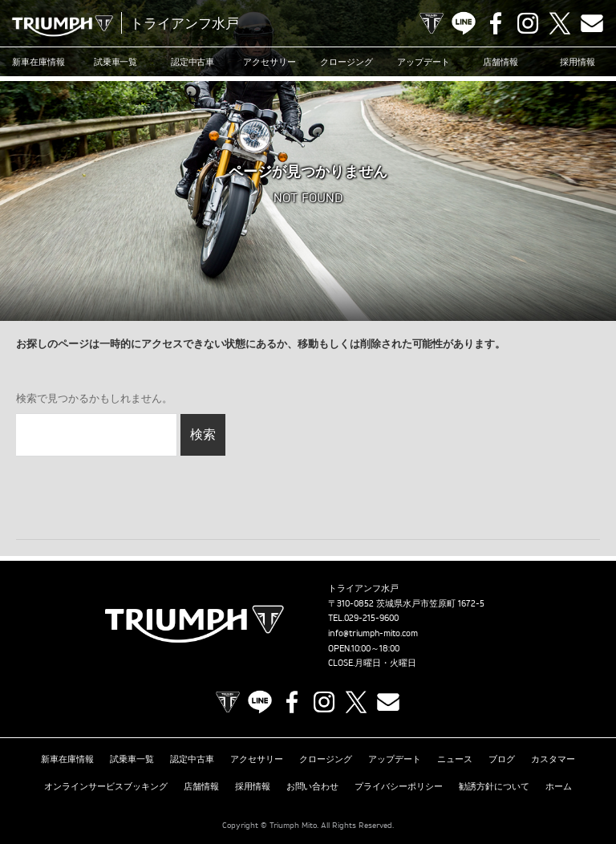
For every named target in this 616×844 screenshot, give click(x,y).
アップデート (423, 62)
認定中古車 (193, 62)
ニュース (455, 758)
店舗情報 (500, 62)
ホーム (559, 783)
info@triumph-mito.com (373, 633)
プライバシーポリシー (399, 783)
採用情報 (577, 62)
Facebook (496, 23)
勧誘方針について (494, 783)
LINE (464, 23)
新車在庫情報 (38, 62)
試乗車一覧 (116, 62)
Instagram (528, 23)
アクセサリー (269, 62)
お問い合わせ (313, 783)
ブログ (502, 758)
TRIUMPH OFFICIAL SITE (432, 23)
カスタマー (553, 758)
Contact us (592, 23)
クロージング (346, 62)
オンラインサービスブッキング (106, 783)
